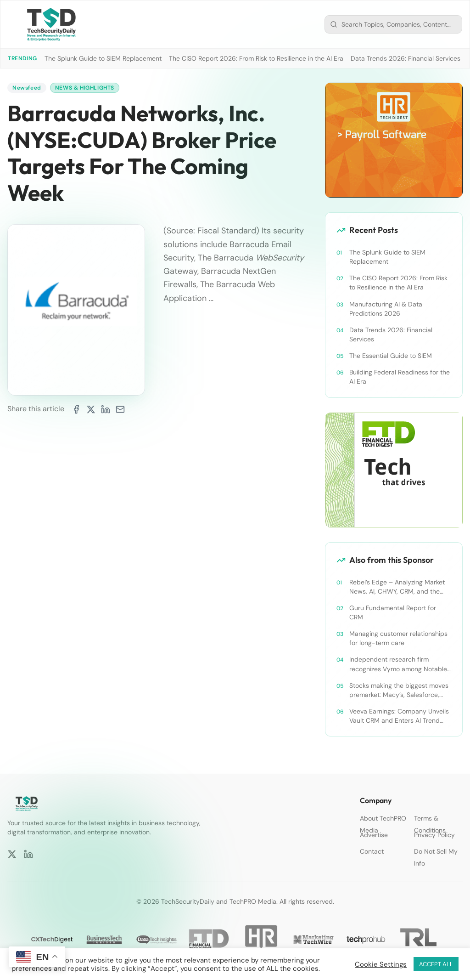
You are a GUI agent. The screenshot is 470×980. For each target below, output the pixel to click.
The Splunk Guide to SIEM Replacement (103, 58)
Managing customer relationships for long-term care (398, 638)
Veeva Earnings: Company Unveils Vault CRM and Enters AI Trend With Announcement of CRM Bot (399, 716)
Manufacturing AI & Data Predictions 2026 (386, 309)
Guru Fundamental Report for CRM (393, 612)
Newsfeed (27, 88)
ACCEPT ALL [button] (436, 964)
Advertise (374, 835)
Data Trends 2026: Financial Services (406, 58)
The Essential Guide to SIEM (391, 356)
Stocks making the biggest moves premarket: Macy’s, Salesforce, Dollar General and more (399, 690)
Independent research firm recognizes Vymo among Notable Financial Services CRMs (398, 664)
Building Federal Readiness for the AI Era (400, 377)
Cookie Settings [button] (381, 964)
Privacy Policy (434, 835)
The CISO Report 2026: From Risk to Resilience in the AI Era (256, 58)
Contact (372, 851)
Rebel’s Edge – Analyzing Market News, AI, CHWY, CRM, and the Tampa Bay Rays (397, 587)
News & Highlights (85, 88)
